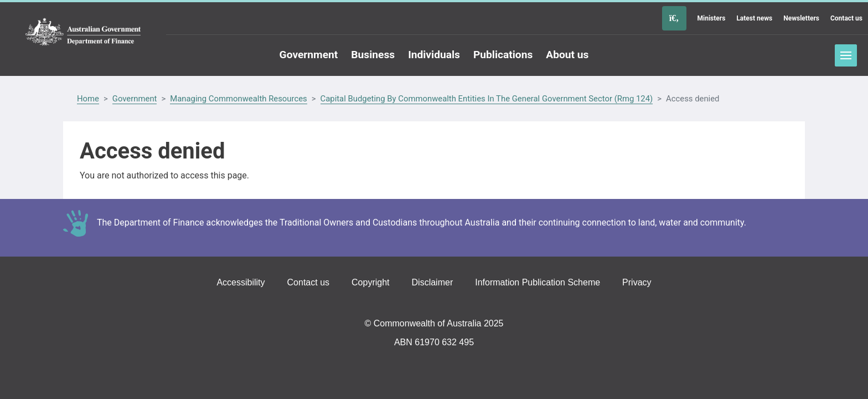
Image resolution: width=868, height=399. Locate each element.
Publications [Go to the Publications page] (503, 55)
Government (135, 99)
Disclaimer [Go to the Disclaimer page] (433, 282)
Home (88, 99)
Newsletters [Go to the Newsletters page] (801, 18)
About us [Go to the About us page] (567, 55)
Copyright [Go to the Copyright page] (370, 282)
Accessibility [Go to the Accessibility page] (241, 282)
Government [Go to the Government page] (309, 55)
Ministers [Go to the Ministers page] (712, 18)
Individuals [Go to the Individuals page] (434, 55)
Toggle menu (846, 55)
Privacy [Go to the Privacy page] (637, 282)
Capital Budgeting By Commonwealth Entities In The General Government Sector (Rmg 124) (487, 99)
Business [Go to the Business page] (373, 55)
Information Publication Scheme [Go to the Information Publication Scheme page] (538, 282)
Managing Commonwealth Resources (239, 99)
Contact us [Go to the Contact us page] (846, 18)
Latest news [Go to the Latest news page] (754, 18)
